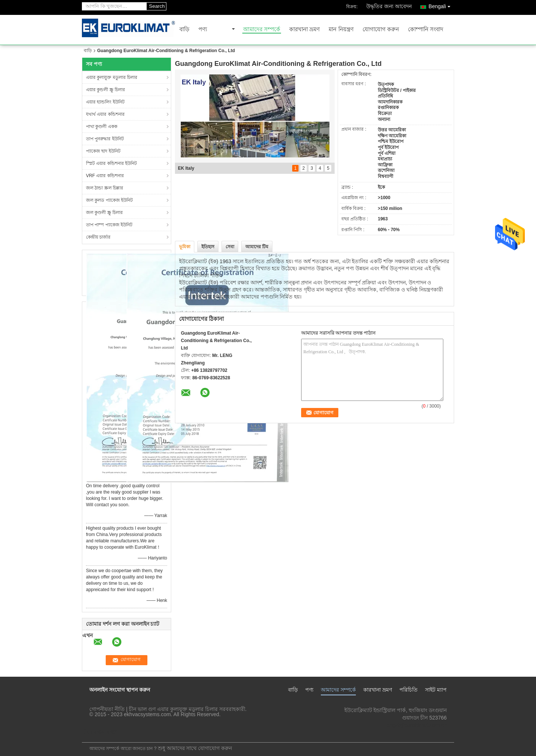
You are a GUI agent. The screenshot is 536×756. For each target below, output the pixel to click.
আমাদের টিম (257, 247)
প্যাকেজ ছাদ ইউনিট (103, 151)
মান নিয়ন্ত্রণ (341, 30)
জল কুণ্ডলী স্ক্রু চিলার (104, 213)
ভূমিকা (185, 247)
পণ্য (203, 30)
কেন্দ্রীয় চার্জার (98, 237)
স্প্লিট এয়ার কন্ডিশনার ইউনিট (111, 163)
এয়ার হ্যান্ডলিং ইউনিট (105, 102)
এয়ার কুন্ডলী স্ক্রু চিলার (106, 90)
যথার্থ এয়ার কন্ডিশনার (105, 114)
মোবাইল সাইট (99, 732)
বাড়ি (184, 30)
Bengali (441, 5)
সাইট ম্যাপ (436, 690)
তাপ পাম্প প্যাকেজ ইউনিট (109, 225)
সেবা (230, 247)
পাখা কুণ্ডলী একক (102, 127)
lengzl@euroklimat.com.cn (416, 725)
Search (157, 6)
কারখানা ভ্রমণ (304, 30)
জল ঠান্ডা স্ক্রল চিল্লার (105, 188)
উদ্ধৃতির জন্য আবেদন (389, 6)
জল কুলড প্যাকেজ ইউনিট (109, 200)
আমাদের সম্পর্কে (262, 30)
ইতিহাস (208, 247)
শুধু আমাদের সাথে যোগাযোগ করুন (195, 748)
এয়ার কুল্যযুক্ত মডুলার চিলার (112, 77)
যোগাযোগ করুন (381, 30)
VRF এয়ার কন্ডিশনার (105, 176)
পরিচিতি (409, 690)
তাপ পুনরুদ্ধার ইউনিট (105, 139)
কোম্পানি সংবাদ (426, 30)
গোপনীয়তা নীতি (107, 709)
